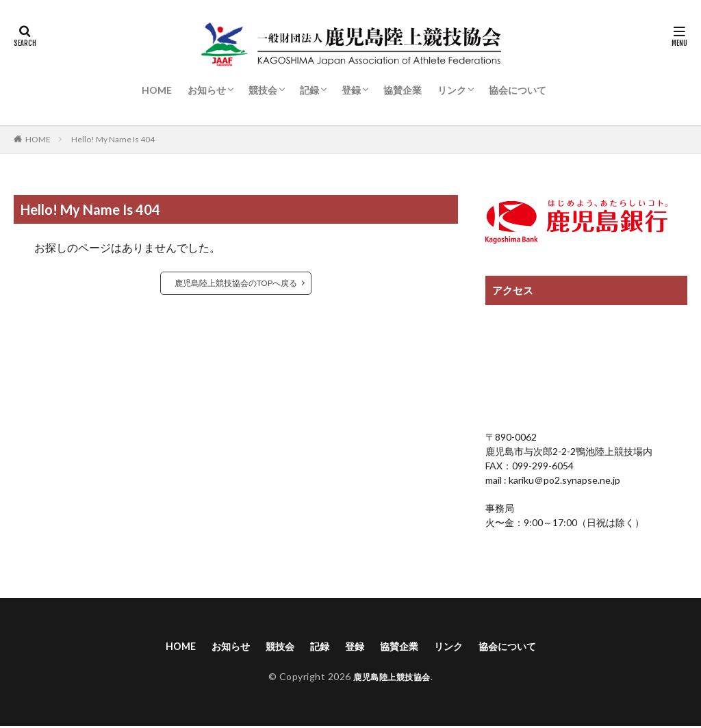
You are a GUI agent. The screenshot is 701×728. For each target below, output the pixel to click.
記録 (309, 90)
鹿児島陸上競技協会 (392, 678)
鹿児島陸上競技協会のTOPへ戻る (236, 283)
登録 (351, 90)
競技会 (263, 90)
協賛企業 (403, 90)
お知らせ (207, 90)
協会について (518, 90)
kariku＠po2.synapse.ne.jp (563, 480)
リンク (452, 90)
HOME (157, 90)
